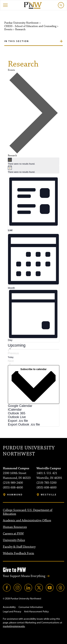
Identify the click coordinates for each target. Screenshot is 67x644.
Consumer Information (31, 607)
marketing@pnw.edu (14, 626)
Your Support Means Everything (24, 576)
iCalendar (15, 410)
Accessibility (9, 607)
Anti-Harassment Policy (36, 612)
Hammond (15, 495)
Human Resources (15, 527)
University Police (14, 540)
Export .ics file (18, 421)
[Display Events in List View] (34, 205)
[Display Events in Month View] (34, 261)
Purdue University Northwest (29, 451)
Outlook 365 (17, 413)
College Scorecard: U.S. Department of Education (28, 512)
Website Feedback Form (18, 553)
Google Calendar (20, 406)
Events (11, 70)
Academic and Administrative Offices (27, 520)
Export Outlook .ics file (24, 424)
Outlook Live (17, 417)
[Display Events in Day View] (34, 316)
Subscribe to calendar (33, 369)
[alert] (34, 161)
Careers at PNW (13, 534)
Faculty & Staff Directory (19, 547)
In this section (17, 41)
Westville (49, 495)
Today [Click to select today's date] (11, 357)
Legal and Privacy (12, 612)
